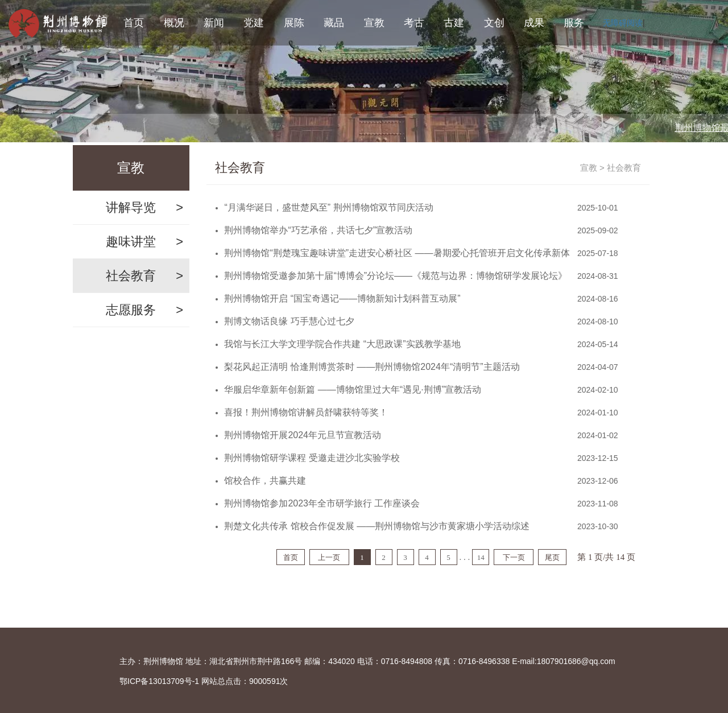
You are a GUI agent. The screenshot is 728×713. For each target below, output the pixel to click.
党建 (254, 23)
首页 (134, 23)
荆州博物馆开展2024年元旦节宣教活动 (303, 435)
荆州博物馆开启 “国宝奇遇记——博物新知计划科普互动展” (342, 298)
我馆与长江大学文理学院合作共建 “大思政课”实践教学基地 (342, 344)
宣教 (374, 23)
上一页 (329, 557)
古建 (454, 23)
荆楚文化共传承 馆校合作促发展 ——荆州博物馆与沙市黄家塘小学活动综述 (377, 526)
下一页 (514, 557)
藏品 (334, 23)
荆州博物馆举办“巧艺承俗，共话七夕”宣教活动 (318, 230)
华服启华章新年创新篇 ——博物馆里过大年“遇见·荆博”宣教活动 (353, 390)
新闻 (214, 23)
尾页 (552, 557)
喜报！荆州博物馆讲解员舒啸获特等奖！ (306, 412)
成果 (534, 23)
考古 (414, 23)
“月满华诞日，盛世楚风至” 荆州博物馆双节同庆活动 (328, 207)
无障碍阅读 (623, 23)
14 (481, 557)
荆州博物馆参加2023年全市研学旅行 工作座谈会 (322, 503)
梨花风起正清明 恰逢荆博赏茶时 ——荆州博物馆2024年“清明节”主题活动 (372, 367)
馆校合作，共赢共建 (265, 481)
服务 (574, 23)
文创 (494, 23)
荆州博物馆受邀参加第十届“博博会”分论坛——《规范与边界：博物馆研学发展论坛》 (396, 276)
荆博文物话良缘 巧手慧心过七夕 (289, 321)
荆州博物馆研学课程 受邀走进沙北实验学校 (312, 458)
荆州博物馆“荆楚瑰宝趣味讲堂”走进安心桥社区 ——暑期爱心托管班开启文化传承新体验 (396, 253)
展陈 (294, 23)
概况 (174, 23)
